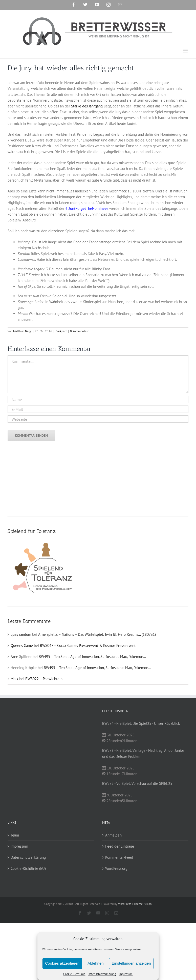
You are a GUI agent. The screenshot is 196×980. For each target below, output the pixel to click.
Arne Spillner (21, 657)
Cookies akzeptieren (62, 963)
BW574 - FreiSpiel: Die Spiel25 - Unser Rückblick (141, 723)
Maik (14, 679)
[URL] (98, 419)
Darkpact (61, 331)
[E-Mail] (98, 409)
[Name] (98, 399)
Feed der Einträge (120, 846)
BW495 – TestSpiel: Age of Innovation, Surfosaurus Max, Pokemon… (92, 657)
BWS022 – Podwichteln (44, 679)
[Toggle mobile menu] (186, 51)
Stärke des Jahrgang (87, 106)
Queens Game (22, 645)
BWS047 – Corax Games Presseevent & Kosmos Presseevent (88, 645)
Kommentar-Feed (119, 857)
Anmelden (113, 835)
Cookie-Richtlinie (74, 974)
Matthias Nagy (22, 331)
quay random (21, 634)
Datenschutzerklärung (102, 974)
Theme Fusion (143, 904)
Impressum (126, 974)
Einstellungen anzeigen (131, 963)
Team (15, 835)
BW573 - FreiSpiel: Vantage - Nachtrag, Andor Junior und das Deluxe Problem (143, 753)
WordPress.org (116, 868)
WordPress (125, 904)
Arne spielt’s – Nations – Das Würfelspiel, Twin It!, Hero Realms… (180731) (97, 634)
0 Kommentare (80, 331)
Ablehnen (95, 963)
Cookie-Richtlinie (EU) (28, 868)
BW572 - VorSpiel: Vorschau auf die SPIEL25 (137, 783)
